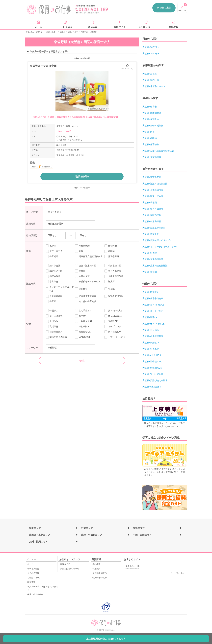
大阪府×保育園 (150, 272)
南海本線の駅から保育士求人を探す (50, 51)
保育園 (51, 302)
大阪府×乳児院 (150, 253)
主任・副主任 (54, 251)
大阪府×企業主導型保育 (154, 228)
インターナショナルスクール (60, 289)
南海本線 (84, 32)
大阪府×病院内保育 (152, 215)
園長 (79, 251)
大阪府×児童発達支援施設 (155, 266)
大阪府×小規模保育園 (153, 336)
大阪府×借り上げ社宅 (153, 311)
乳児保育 (52, 327)
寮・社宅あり (113, 332)
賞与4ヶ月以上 (113, 311)
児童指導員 (112, 257)
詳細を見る (82, 177)
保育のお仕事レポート (70, 569)
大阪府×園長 (148, 132)
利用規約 (96, 569)
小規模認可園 (113, 266)
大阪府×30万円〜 (151, 47)
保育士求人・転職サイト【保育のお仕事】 (41, 32)
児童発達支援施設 (86, 296)
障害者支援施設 (114, 296)
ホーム (30, 564)
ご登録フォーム (34, 578)
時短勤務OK (83, 332)
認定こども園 (54, 271)
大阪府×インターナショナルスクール (160, 247)
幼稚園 (80, 271)
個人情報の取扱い (100, 578)
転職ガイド (65, 564)
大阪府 (63, 32)
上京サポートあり (115, 337)
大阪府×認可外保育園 (153, 209)
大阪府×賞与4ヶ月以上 (153, 305)
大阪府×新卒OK (150, 317)
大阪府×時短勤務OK (152, 368)
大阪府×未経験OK (151, 343)
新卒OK (81, 316)
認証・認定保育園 (86, 266)
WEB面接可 (83, 337)
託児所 (109, 282)
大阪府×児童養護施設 (153, 259)
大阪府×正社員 (150, 74)
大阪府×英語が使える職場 (155, 380)
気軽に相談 (164, 8)
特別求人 (52, 311)
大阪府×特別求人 (151, 292)
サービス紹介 (33, 569)
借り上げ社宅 (54, 316)
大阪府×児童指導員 (152, 157)
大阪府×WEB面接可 (152, 387)
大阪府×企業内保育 (152, 221)
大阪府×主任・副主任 (153, 126)
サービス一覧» (177, 573)
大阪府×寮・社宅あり (153, 374)
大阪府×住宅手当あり (153, 298)
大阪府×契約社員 (151, 80)
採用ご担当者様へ (35, 594)
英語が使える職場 (56, 337)
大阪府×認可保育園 (152, 177)
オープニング (113, 327)
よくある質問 (33, 573)
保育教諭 (111, 246)
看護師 (109, 251)
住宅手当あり (83, 311)
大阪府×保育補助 (151, 144)
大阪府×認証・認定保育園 (155, 184)
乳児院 (109, 289)
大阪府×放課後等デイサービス (157, 240)
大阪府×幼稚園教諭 (152, 113)
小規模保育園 (83, 321)
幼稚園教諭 (82, 246)
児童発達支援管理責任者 (89, 257)
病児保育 (81, 289)
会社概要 (96, 564)
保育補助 (52, 257)
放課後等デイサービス (88, 282)
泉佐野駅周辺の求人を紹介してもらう (106, 639)
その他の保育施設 (86, 302)
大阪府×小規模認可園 (153, 190)
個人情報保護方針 (100, 573)
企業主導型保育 (114, 276)
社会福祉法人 (54, 332)
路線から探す (73, 32)
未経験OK (111, 321)
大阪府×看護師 (150, 138)
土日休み (52, 321)
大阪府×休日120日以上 (153, 324)
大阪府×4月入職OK (152, 355)
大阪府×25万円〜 (151, 54)
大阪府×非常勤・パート (154, 86)
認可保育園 (53, 266)
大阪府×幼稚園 (150, 203)
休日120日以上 (113, 316)
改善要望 (31, 582)
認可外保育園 (113, 271)
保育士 (51, 246)
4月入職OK (82, 327)
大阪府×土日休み (151, 330)
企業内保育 (82, 276)
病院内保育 (53, 276)
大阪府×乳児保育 (151, 349)
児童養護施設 (54, 296)
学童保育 (52, 282)
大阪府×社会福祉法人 (153, 361)
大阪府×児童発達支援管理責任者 (158, 151)
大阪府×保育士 (150, 107)
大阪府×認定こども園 (153, 196)
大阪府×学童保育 (151, 234)
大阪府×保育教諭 (151, 119)
